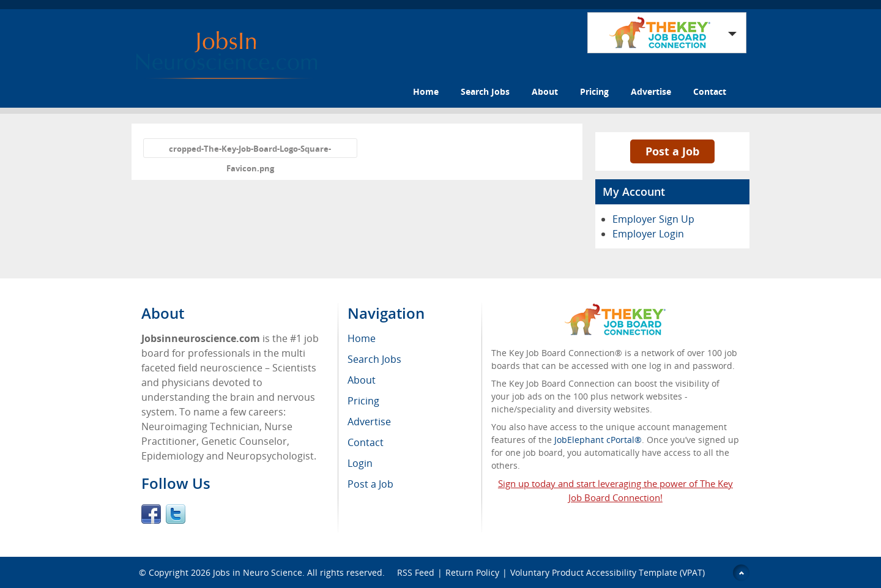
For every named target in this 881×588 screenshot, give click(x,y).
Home (426, 91)
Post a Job (672, 151)
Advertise (651, 91)
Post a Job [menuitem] (370, 484)
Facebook (151, 514)
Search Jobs (485, 91)
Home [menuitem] (362, 338)
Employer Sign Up (653, 219)
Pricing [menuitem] (363, 401)
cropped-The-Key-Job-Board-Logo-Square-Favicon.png (250, 151)
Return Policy (472, 572)
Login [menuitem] (360, 463)
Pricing (594, 91)
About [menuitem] (362, 380)
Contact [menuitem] (366, 442)
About (545, 91)
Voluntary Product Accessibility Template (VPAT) (608, 572)
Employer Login (648, 234)
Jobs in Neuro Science (258, 572)
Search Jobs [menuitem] (374, 359)
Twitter (176, 514)
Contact (710, 91)
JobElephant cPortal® (598, 440)
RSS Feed (416, 572)
